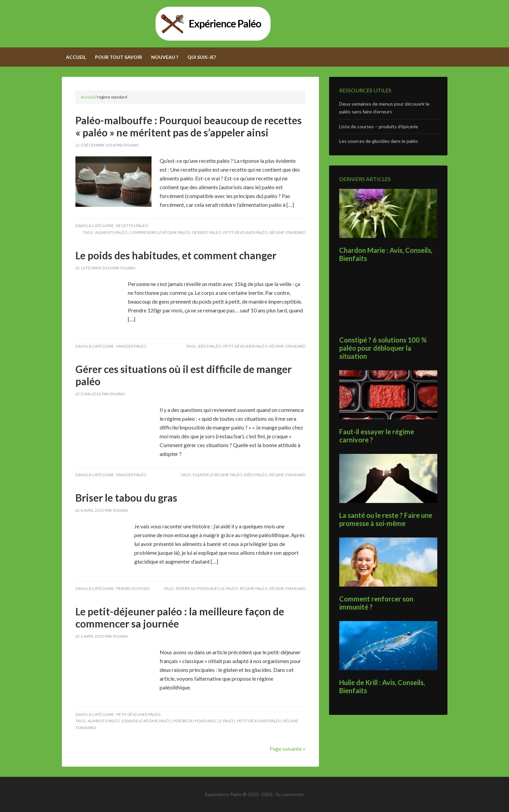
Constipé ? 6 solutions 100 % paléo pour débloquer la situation (383, 348)
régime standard (287, 232)
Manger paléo (132, 346)
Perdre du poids (133, 588)
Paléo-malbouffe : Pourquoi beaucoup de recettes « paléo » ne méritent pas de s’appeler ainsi (189, 126)
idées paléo (210, 346)
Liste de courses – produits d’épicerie (379, 126)
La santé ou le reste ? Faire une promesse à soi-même (386, 519)
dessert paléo (207, 232)
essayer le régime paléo (218, 475)
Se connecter (290, 794)
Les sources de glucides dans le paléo (379, 141)
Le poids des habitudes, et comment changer (176, 255)
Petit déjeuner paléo (138, 714)
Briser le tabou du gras (126, 498)
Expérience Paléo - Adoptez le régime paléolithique (255, 24)
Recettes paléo (132, 226)
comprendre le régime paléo (160, 232)
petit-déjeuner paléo (246, 232)
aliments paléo (111, 232)
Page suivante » (287, 749)
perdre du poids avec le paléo (207, 588)
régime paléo (254, 588)
